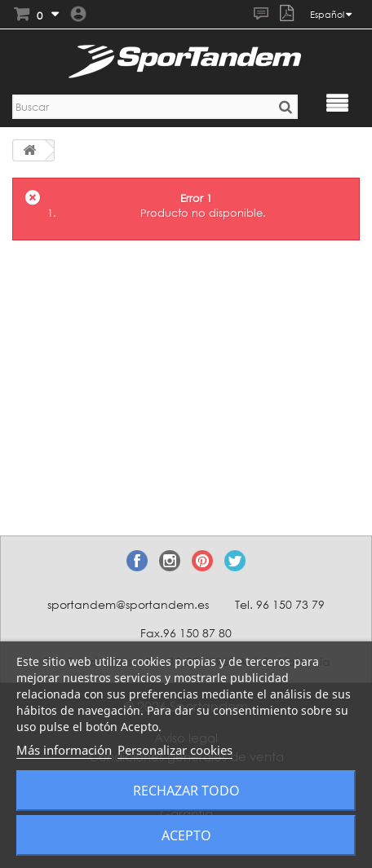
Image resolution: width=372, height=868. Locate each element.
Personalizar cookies (175, 750)
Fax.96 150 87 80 (186, 633)
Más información (64, 750)
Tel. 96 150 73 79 (280, 604)
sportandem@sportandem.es (128, 604)
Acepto (186, 835)
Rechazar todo (186, 791)
